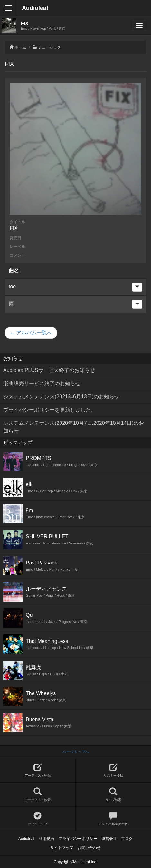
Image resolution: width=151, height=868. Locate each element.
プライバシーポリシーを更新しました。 (50, 410)
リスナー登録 (113, 770)
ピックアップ (38, 819)
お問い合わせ (89, 848)
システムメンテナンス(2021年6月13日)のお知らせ (61, 397)
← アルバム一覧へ (31, 333)
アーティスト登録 (38, 770)
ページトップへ (76, 752)
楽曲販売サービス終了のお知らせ (42, 383)
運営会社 (109, 839)
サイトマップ (62, 848)
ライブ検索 (113, 795)
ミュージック (49, 47)
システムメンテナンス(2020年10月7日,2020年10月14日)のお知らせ (74, 427)
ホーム (20, 47)
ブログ (127, 839)
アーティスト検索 (38, 795)
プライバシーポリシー (78, 839)
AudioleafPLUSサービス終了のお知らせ (49, 370)
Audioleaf (35, 8)
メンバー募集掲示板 (113, 819)
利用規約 (46, 839)
